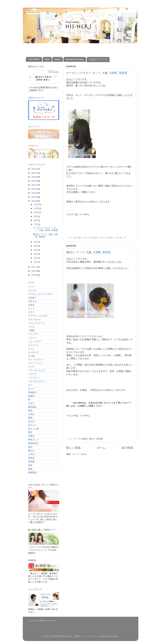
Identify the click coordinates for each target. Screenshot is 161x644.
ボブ (30, 385)
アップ (77, 439)
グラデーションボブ (38, 316)
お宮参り (32, 298)
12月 (36, 204)
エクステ (32, 290)
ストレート (33, 345)
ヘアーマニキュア (37, 370)
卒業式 (31, 436)
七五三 (31, 403)
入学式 (31, 454)
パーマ (31, 367)
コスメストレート (37, 323)
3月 (36, 254)
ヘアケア (32, 374)
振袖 (30, 418)
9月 (36, 216)
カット (104, 238)
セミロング (121, 238)
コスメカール (35, 319)
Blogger (114, 636)
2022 (34, 185)
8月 (36, 220)
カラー (111, 238)
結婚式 (85, 439)
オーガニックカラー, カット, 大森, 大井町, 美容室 (97, 73)
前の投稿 (127, 448)
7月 (36, 224)
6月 (36, 242)
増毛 (30, 432)
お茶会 (31, 305)
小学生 (31, 414)
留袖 (30, 469)
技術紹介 (32, 392)
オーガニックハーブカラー (87, 238)
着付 (30, 447)
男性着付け (33, 443)
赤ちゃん (32, 425)
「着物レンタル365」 (102, 355)
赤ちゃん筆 (33, 429)
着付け (92, 439)
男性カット (33, 440)
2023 (34, 181)
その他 (31, 356)
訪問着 (100, 439)
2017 (34, 267)
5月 (36, 246)
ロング (31, 389)
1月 (36, 262)
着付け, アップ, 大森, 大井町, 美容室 (88, 252)
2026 (34, 169)
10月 (36, 212)
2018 (34, 201)
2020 (34, 193)
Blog (47, 59)
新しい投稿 (73, 448)
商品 (30, 411)
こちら (81, 214)
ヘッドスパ (33, 378)
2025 (34, 173)
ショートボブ (35, 341)
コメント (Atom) (79, 454)
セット (31, 349)
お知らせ (32, 301)
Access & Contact (75, 59)
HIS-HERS (34, 59)
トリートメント (36, 363)
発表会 (31, 458)
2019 (34, 197)
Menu (57, 59)
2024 (34, 177)
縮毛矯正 (32, 407)
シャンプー (33, 334)
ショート (32, 338)
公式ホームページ (98, 59)
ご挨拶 (31, 330)
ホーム (101, 448)
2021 (34, 189)
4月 (36, 250)
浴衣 (30, 465)
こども (31, 327)
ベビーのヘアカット (38, 381)
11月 (36, 208)
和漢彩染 (32, 473)
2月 (36, 258)
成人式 (31, 421)
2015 (34, 275)
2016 (34, 271)
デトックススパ (36, 360)
